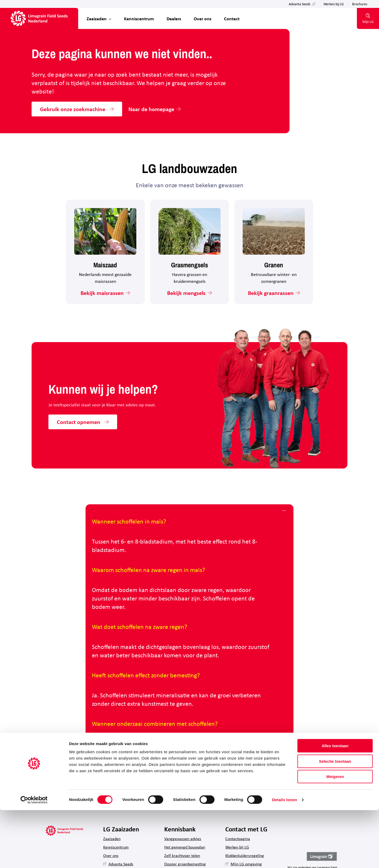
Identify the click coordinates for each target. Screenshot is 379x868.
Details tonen (284, 858)
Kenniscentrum (139, 18)
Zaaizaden (97, 18)
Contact (232, 18)
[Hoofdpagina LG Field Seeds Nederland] (39, 18)
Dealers (174, 18)
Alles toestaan (335, 804)
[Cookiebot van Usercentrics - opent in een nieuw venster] (34, 858)
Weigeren (335, 834)
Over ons (203, 18)
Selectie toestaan (335, 819)
